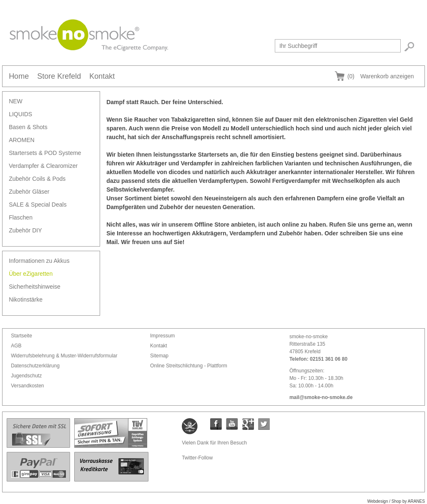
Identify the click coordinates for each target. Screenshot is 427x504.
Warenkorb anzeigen (381, 76)
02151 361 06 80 (329, 359)
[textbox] (338, 46)
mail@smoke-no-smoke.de (321, 397)
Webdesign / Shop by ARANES (396, 501)
